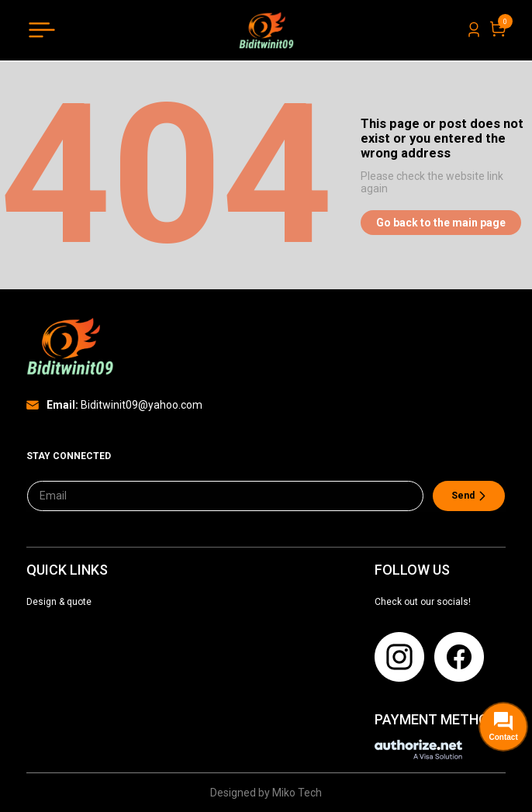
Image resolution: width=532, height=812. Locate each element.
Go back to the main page (441, 223)
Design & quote (59, 602)
